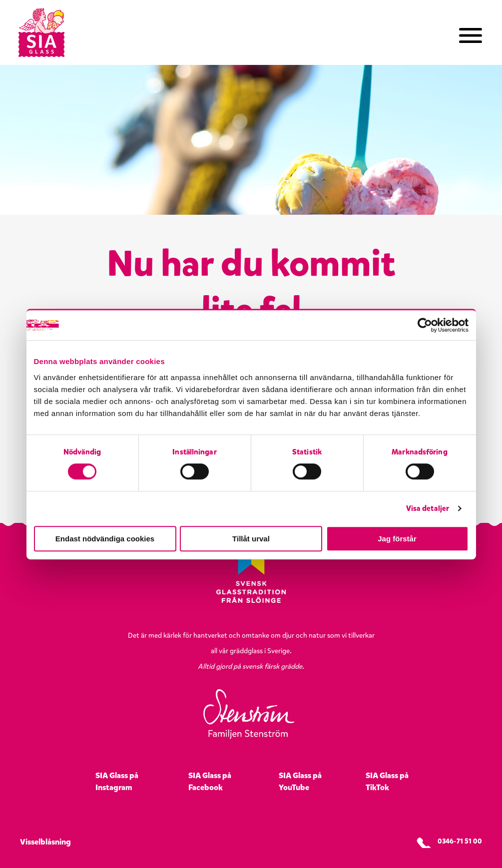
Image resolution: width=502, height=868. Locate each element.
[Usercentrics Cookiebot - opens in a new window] (425, 325)
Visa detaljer (428, 508)
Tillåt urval (251, 539)
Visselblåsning (45, 842)
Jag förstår (397, 539)
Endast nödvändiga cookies (105, 539)
